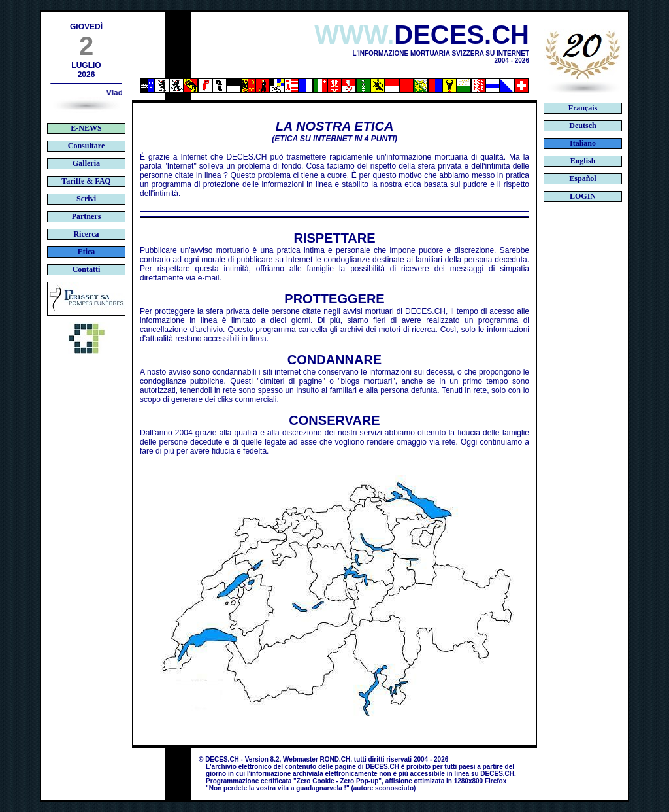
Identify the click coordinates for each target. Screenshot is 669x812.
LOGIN (583, 196)
